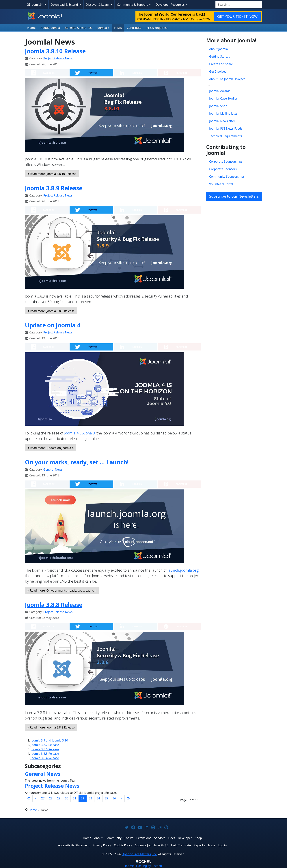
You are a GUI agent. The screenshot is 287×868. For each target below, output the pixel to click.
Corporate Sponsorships (226, 162)
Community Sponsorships (227, 177)
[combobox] (239, 5)
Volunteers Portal (221, 184)
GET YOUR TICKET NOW (237, 16)
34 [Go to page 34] (98, 798)
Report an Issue (205, 845)
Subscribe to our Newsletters (234, 196)
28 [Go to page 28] (51, 798)
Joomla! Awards (220, 91)
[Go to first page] (29, 798)
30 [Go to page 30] (67, 798)
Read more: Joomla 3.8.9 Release (51, 311)
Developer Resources (170, 5)
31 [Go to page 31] (74, 798)
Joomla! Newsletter (222, 121)
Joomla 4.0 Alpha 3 (80, 433)
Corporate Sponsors (223, 169)
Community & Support (133, 5)
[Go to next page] (121, 798)
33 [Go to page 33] (90, 798)
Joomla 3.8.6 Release (45, 749)
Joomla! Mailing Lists (223, 113)
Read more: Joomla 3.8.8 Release (51, 727)
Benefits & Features (78, 28)
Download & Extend (65, 5)
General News (53, 469)
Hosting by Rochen (143, 866)
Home (31, 28)
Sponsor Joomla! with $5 (152, 845)
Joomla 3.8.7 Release (45, 745)
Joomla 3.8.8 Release (54, 605)
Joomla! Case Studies (223, 98)
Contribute (134, 28)
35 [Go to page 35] (106, 798)
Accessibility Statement (74, 845)
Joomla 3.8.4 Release (45, 758)
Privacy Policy (102, 845)
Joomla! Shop (218, 106)
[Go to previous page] (36, 798)
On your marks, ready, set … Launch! (77, 462)
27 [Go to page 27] (43, 798)
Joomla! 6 (103, 28)
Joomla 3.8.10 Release (55, 51)
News (118, 28)
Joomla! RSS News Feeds (226, 129)
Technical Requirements (226, 136)
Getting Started (220, 56)
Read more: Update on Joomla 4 (50, 448)
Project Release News (58, 58)
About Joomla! (50, 28)
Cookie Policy (123, 845)
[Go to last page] (128, 798)
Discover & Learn (98, 5)
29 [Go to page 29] (59, 798)
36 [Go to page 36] (114, 798)
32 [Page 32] (83, 798)
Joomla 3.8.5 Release (45, 754)
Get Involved (218, 71)
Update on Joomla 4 (53, 325)
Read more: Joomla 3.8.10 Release (52, 174)
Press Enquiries (157, 28)
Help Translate (181, 845)
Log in (223, 845)
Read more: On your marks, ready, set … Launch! (62, 590)
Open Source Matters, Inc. (140, 854)
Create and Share (221, 64)
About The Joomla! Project (227, 79)
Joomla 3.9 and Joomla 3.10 (49, 740)
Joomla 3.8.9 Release (54, 188)
